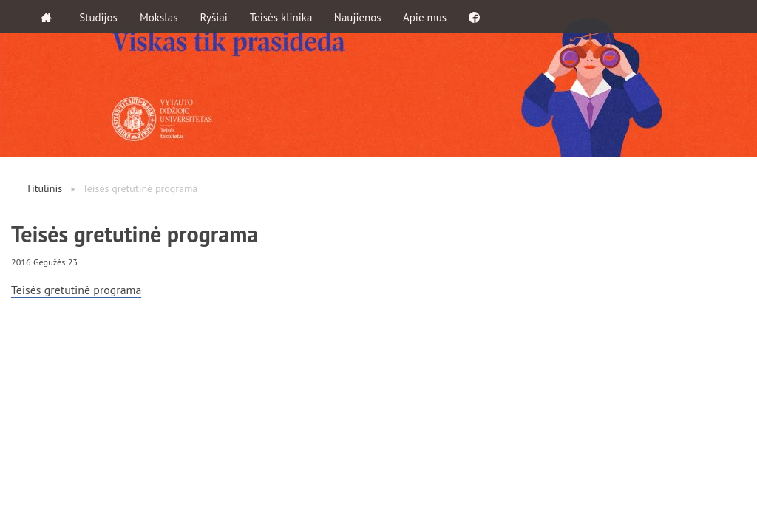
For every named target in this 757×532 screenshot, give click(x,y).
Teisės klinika (281, 17)
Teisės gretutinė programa (77, 290)
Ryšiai (214, 17)
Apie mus (426, 17)
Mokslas (160, 17)
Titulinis (44, 188)
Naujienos (359, 17)
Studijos (99, 17)
